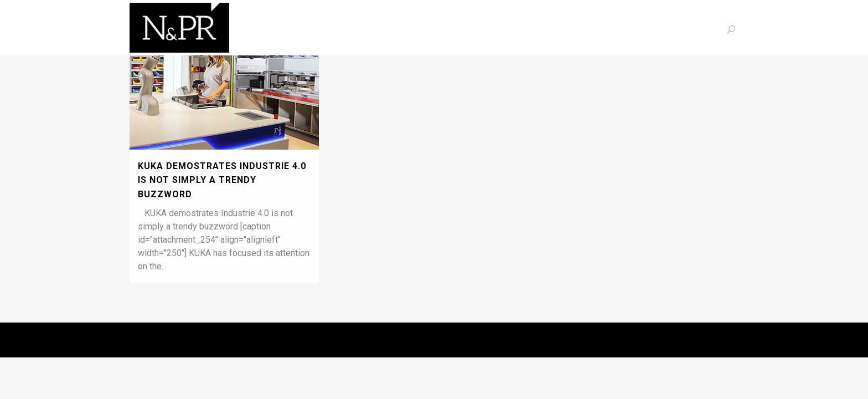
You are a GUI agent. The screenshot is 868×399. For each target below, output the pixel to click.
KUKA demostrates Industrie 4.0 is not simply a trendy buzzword (222, 180)
